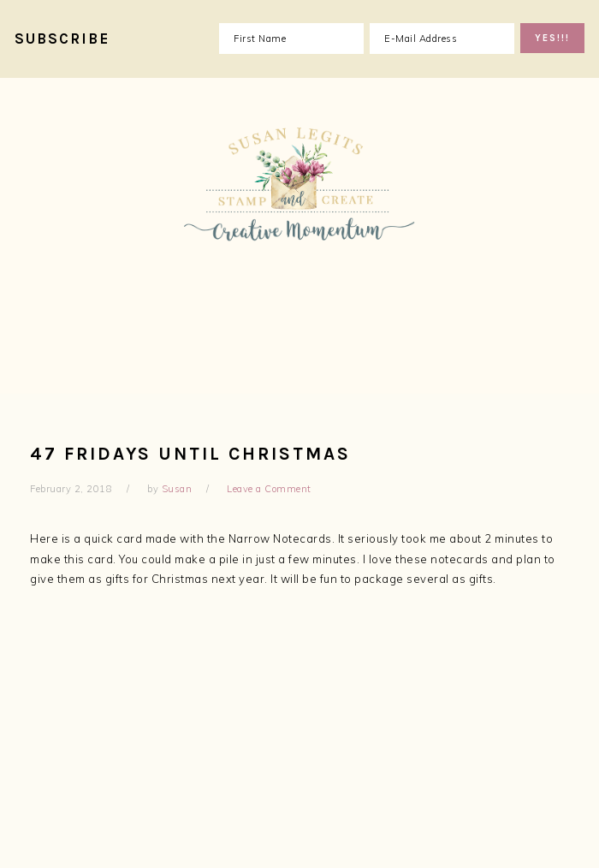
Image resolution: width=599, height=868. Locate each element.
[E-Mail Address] (442, 39)
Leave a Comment (269, 489)
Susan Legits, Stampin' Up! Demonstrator (299, 231)
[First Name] (291, 39)
